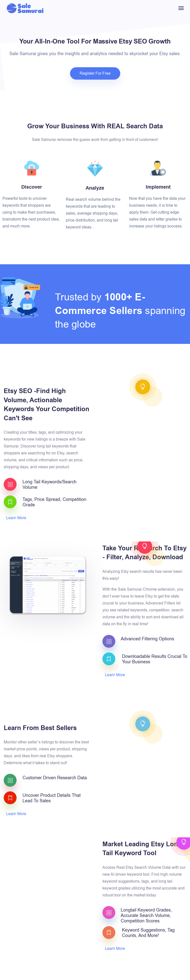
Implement (158, 187)
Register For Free (95, 73)
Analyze (95, 188)
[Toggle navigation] (181, 8)
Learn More (17, 518)
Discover (32, 187)
